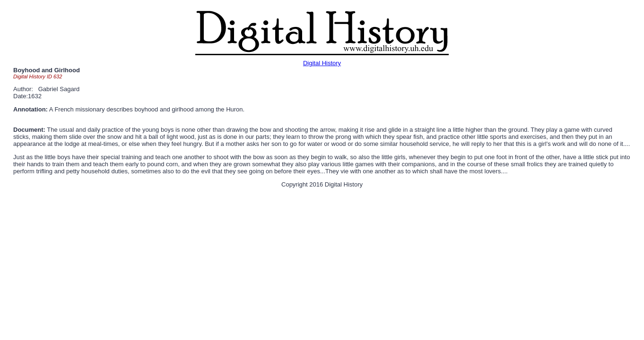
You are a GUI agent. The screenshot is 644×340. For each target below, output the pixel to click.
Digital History (322, 63)
